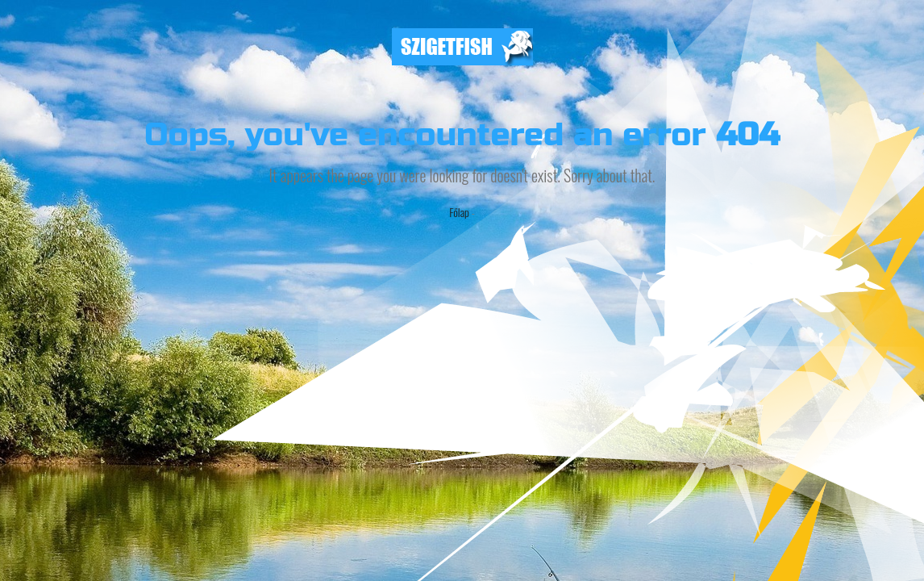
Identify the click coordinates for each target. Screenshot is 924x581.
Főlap (459, 212)
